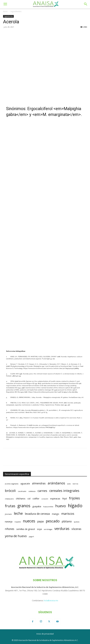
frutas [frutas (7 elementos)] (10, 506)
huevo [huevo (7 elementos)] (61, 506)
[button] (5, 4)
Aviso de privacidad (45, 634)
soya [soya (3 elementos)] (39, 529)
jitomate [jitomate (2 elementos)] (8, 514)
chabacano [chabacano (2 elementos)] (9, 499)
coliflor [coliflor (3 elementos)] (36, 499)
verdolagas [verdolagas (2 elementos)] (48, 529)
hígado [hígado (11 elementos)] (75, 506)
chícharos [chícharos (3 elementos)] (21, 499)
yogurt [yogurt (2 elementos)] (31, 537)
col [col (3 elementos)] (29, 499)
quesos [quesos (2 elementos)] (77, 522)
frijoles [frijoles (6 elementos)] (74, 498)
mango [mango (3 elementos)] (56, 514)
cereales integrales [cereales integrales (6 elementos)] (64, 491)
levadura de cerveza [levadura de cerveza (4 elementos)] (37, 514)
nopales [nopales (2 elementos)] (18, 522)
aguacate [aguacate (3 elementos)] (25, 484)
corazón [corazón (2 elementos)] (45, 499)
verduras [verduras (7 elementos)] (62, 529)
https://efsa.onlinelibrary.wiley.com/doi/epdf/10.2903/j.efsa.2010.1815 (53, 392)
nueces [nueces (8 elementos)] (29, 521)
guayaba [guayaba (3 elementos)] (37, 506)
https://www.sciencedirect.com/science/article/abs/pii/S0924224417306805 (51, 368)
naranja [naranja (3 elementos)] (9, 522)
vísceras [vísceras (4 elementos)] (76, 529)
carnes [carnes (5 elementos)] (42, 491)
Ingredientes (16, 11)
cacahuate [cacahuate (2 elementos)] (22, 491)
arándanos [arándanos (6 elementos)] (56, 483)
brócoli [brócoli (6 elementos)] (10, 491)
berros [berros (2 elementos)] (75, 484)
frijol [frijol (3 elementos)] (65, 499)
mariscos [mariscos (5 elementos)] (68, 514)
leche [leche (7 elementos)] (18, 513)
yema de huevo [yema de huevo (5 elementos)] (16, 536)
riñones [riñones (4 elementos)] (10, 529)
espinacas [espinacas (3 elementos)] (55, 499)
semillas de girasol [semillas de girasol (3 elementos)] (26, 529)
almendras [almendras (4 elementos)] (39, 483)
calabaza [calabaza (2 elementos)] (32, 491)
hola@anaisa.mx (51, 601)
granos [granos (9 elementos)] (24, 506)
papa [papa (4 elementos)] (40, 521)
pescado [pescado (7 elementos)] (53, 521)
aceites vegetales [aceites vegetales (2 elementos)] (12, 484)
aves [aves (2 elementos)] (69, 484)
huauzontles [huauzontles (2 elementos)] (48, 507)
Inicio (5, 11)
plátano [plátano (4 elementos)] (67, 521)
